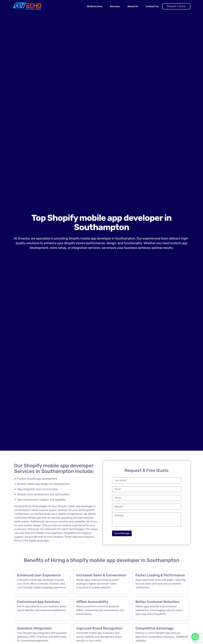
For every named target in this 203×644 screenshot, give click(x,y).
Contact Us (152, 6)
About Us (133, 6)
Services (115, 6)
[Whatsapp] (195, 637)
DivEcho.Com (95, 6)
